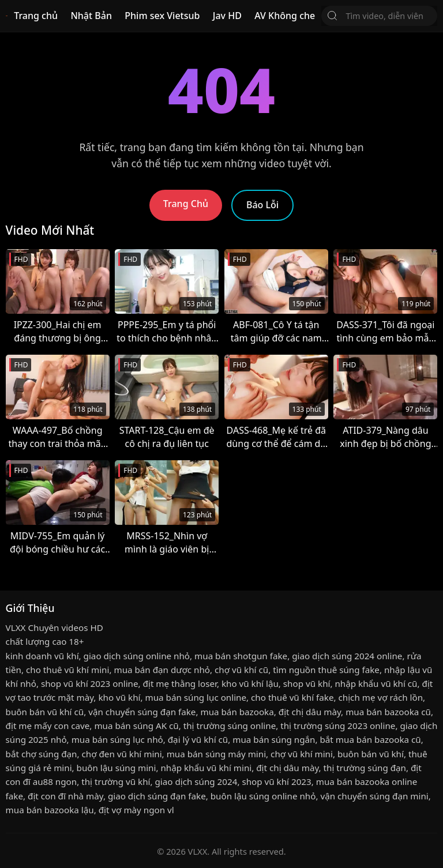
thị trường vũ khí (116, 781)
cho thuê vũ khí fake (292, 697)
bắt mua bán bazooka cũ (371, 739)
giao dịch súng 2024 (196, 781)
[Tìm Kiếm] (332, 16)
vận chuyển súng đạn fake (142, 712)
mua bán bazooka (237, 712)
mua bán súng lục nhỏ (117, 739)
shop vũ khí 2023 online (90, 683)
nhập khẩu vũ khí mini (206, 768)
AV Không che (285, 16)
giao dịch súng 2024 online (347, 656)
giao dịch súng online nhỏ (137, 656)
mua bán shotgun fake (241, 656)
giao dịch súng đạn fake (157, 796)
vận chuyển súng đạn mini (374, 796)
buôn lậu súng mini (117, 768)
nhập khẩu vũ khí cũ (376, 683)
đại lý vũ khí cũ (198, 739)
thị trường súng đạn (365, 768)
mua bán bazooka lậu (50, 810)
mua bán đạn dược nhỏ (162, 670)
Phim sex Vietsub (162, 16)
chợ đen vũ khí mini (122, 754)
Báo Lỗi (262, 205)
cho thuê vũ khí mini (67, 670)
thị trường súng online (230, 726)
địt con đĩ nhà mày (65, 796)
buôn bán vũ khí (371, 754)
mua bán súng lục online (196, 697)
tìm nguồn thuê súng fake (326, 670)
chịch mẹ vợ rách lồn (381, 697)
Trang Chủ (186, 204)
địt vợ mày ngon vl (136, 810)
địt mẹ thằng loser (180, 683)
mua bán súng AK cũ (136, 726)
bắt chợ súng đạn (42, 754)
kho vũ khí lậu (250, 683)
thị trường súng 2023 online (338, 726)
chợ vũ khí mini (302, 754)
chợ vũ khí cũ (241, 670)
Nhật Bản (91, 16)
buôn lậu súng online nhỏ (263, 796)
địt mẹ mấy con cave (48, 726)
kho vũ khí (119, 697)
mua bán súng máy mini (216, 754)
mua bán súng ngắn (274, 739)
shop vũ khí (307, 683)
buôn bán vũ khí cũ (45, 712)
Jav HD (227, 16)
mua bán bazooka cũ (388, 712)
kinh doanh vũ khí (42, 656)
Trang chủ (36, 16)
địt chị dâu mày (310, 712)
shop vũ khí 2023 (276, 781)
